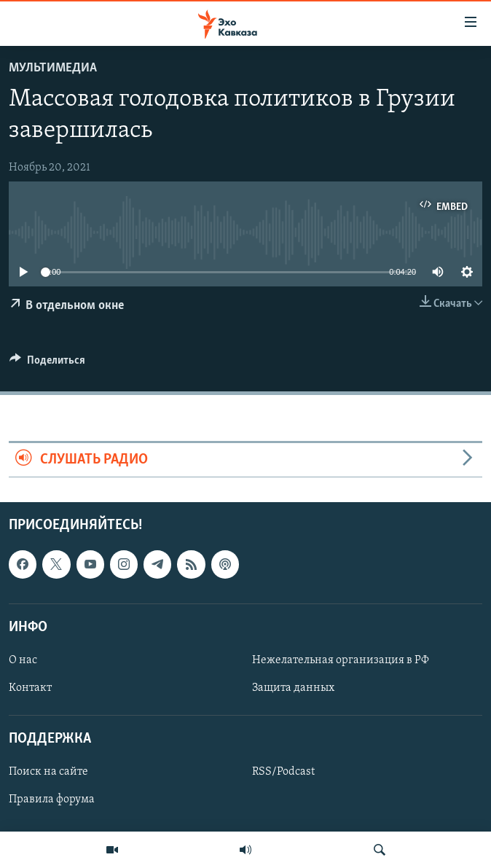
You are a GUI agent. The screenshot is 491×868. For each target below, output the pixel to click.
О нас (23, 660)
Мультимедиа (53, 68)
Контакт (30, 688)
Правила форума (52, 799)
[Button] (47, 364)
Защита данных (293, 688)
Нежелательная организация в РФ (341, 660)
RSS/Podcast (283, 772)
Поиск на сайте (48, 772)
